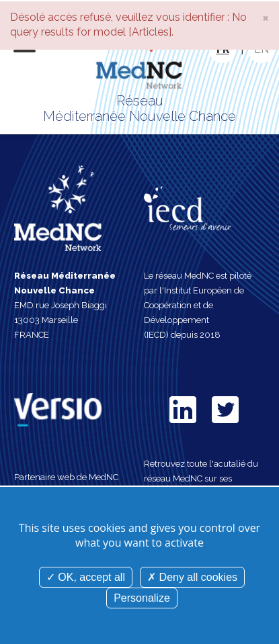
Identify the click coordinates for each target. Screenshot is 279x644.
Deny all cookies (192, 577)
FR (223, 49)
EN (262, 49)
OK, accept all (86, 577)
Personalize (142, 598)
